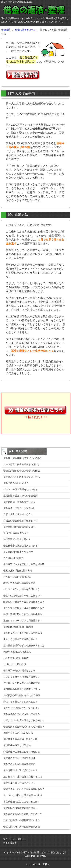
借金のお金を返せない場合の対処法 (22, 471)
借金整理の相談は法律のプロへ (19, 527)
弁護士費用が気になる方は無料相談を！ (24, 614)
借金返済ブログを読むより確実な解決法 (24, 564)
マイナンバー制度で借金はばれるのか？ (24, 720)
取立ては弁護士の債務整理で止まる (22, 820)
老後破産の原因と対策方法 (17, 745)
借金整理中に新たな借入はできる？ (22, 546)
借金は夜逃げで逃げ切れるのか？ (20, 770)
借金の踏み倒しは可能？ (16, 483)
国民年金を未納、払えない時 (18, 733)
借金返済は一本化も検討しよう (19, 502)
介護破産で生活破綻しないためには (22, 752)
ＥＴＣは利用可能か (14, 558)
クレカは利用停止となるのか (18, 552)
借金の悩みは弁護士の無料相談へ (20, 808)
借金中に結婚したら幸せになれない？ (23, 596)
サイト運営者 (10, 843)
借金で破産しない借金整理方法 (19, 764)
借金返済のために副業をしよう (19, 670)
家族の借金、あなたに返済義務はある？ (24, 789)
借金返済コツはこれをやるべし (19, 508)
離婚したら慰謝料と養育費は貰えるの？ (24, 602)
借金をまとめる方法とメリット (19, 783)
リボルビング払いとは (15, 664)
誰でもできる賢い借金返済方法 (19, 583)
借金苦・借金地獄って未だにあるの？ (23, 458)
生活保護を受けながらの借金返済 (20, 496)
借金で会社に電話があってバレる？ (22, 708)
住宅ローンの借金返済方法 (17, 577)
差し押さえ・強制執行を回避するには (23, 777)
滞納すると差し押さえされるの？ (20, 702)
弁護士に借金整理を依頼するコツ (20, 521)
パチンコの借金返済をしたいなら (20, 489)
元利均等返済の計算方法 (16, 658)
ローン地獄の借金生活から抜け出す (22, 464)
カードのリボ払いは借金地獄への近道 (23, 795)
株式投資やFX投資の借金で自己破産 (22, 695)
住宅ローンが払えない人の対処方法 (22, 683)
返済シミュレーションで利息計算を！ (23, 621)
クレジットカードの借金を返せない (22, 677)
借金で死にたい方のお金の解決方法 (22, 827)
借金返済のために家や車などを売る (22, 714)
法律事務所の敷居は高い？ (17, 539)
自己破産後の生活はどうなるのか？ (22, 802)
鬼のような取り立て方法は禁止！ (20, 639)
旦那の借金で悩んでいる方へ (18, 514)
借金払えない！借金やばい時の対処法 (23, 633)
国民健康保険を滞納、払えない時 (20, 739)
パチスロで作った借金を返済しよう (22, 589)
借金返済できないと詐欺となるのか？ (23, 814)
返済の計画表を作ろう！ (16, 533)
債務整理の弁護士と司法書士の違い (22, 689)
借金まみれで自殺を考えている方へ (22, 477)
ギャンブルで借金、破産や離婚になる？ (24, 608)
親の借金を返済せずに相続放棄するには (24, 646)
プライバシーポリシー (14, 839)
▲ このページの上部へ (37, 864)
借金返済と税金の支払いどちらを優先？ (24, 727)
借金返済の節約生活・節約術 (18, 627)
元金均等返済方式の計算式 (17, 652)
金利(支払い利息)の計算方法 (18, 571)
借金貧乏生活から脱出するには (19, 758)
